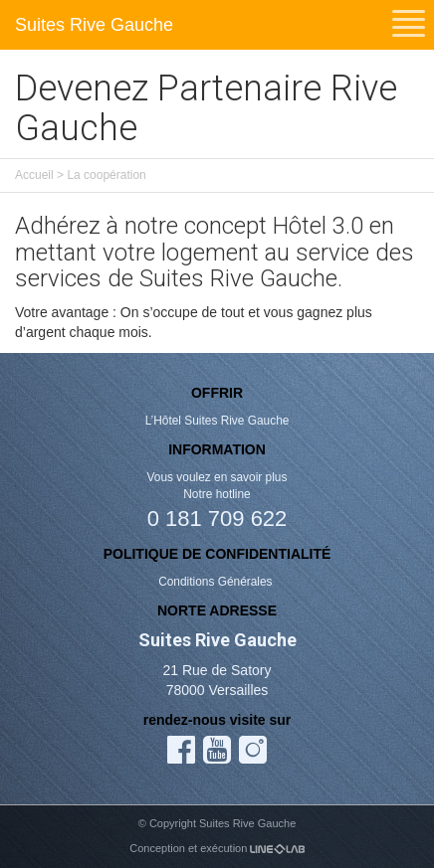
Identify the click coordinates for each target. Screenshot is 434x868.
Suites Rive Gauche (94, 25)
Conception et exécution (217, 848)
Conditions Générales (217, 582)
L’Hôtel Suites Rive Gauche (217, 421)
